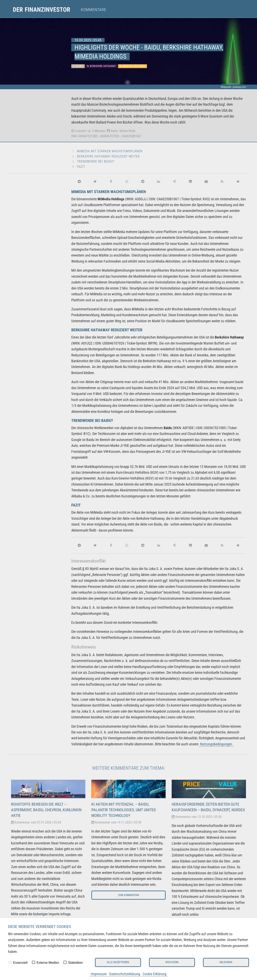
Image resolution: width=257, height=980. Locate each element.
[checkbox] (10, 962)
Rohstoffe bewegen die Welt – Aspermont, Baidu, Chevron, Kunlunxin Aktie (46, 810)
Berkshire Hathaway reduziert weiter (108, 156)
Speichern (172, 962)
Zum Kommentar (128, 895)
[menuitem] (45, 10)
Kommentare (94, 10)
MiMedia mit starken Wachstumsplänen (110, 151)
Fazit (81, 167)
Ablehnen (226, 962)
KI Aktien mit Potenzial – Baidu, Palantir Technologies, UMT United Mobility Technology (124, 810)
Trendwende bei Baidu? (96, 161)
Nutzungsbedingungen (216, 744)
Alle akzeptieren (118, 962)
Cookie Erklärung (155, 974)
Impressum (99, 974)
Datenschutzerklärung (125, 974)
